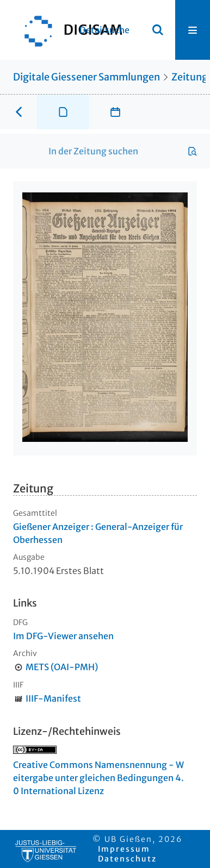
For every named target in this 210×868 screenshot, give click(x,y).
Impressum (124, 849)
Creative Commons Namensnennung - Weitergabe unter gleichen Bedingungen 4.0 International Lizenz (98, 778)
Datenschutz (127, 859)
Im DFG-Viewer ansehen (63, 636)
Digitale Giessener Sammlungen (87, 77)
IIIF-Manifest (53, 698)
